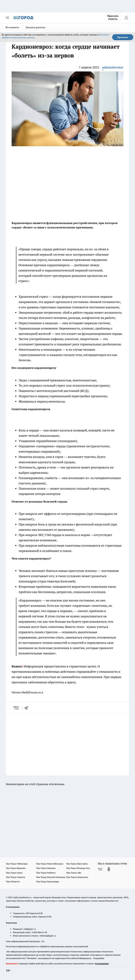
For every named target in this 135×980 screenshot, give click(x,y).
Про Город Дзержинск (77, 877)
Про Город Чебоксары (17, 864)
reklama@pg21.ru (48, 936)
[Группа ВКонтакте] (100, 869)
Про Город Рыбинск (46, 873)
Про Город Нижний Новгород (51, 877)
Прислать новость (113, 17)
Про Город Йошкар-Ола (78, 868)
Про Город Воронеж (16, 868)
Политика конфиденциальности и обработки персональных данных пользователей (47, 946)
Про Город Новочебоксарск (50, 864)
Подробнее (99, 958)
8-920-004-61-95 (39, 932)
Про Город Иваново (46, 868)
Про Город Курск (14, 873)
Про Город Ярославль (77, 864)
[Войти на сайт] (126, 18)
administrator (113, 67)
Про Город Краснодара (48, 881)
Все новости (12, 27)
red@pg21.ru (30, 929)
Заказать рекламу (36, 27)
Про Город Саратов (15, 877)
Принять (123, 37)
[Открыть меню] (7, 18)
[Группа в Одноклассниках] (109, 869)
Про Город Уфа (74, 873)
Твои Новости (13, 881)
